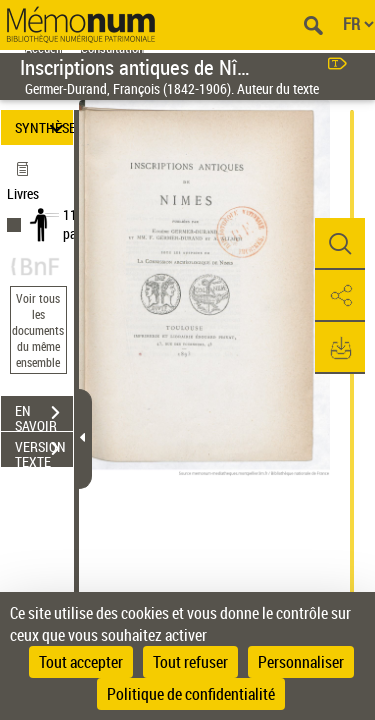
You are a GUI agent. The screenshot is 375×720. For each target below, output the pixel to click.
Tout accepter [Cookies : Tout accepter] (81, 662)
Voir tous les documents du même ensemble (38, 330)
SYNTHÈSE (44, 127)
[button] (340, 244)
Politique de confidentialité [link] (191, 694)
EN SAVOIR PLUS (44, 415)
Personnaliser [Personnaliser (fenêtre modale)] (301, 662)
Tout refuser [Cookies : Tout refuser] (190, 662)
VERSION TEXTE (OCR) (44, 451)
